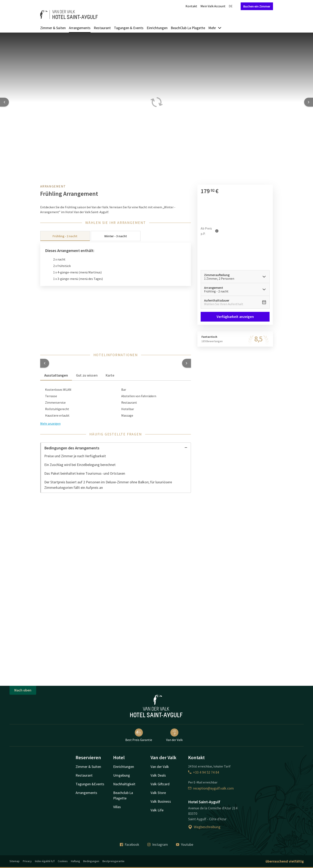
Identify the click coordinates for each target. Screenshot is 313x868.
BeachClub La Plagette (188, 28)
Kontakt (191, 6)
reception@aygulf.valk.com (211, 788)
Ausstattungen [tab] (56, 375)
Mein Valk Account (213, 6)
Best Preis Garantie (139, 735)
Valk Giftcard (160, 784)
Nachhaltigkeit (124, 784)
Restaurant (102, 28)
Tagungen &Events (90, 784)
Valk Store (158, 793)
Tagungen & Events (129, 28)
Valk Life (157, 810)
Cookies (63, 861)
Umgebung (122, 775)
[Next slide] (309, 102)
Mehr (215, 28)
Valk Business (161, 801)
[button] (45, 363)
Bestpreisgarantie (113, 861)
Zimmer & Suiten (53, 28)
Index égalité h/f (45, 861)
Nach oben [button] (23, 690)
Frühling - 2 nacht (65, 236)
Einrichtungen (157, 28)
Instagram (158, 844)
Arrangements (80, 28)
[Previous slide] (4, 102)
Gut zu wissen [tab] (87, 375)
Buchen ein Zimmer (257, 6)
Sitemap (15, 861)
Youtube (185, 844)
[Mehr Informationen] (217, 231)
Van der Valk (174, 735)
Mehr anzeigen (50, 423)
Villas (117, 807)
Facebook (130, 844)
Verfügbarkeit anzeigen (235, 317)
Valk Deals (158, 775)
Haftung (75, 861)
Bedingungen (91, 861)
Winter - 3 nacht (116, 236)
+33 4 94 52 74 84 (204, 772)
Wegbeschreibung (204, 827)
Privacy (27, 861)
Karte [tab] (110, 375)
